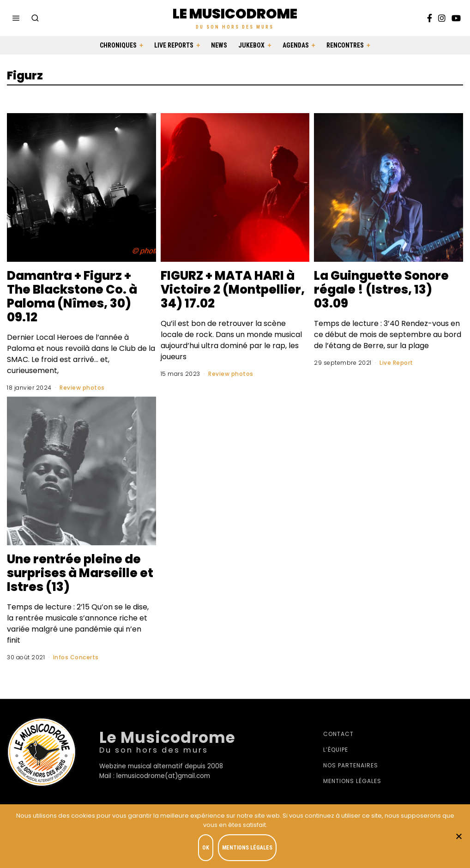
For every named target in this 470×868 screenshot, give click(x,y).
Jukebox (251, 45)
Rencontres (345, 45)
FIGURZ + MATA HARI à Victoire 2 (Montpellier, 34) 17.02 (233, 289)
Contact (338, 734)
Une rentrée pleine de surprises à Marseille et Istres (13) (80, 573)
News (219, 45)
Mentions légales (352, 781)
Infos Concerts (76, 657)
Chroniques (118, 45)
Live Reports (174, 45)
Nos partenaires (351, 765)
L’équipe (336, 750)
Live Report (396, 363)
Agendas (296, 45)
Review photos (82, 388)
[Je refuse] (458, 836)
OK (206, 848)
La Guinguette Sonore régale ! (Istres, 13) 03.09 (381, 289)
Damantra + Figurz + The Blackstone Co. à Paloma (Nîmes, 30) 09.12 (72, 296)
